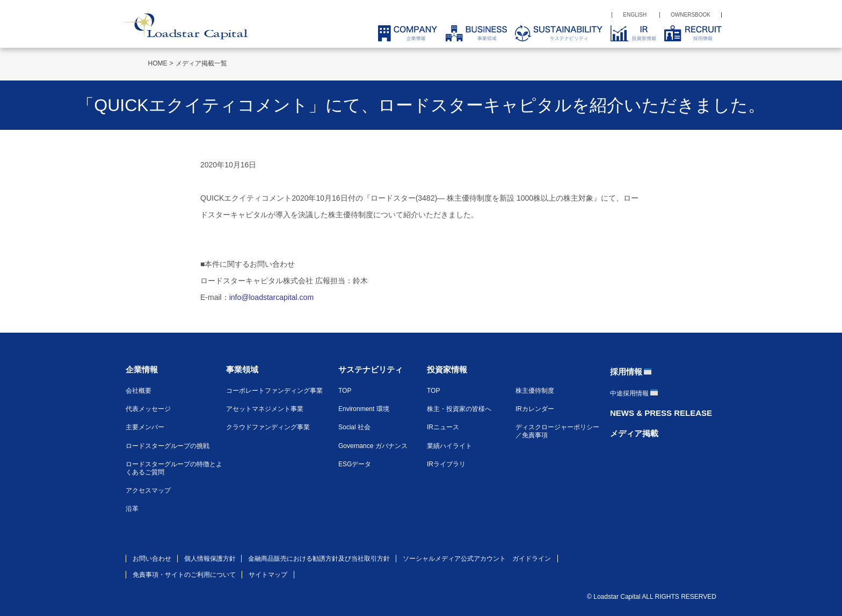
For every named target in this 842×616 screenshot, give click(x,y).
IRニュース (443, 427)
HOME (158, 63)
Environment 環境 (364, 409)
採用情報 (626, 372)
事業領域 (242, 369)
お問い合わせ (152, 559)
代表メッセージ (148, 409)
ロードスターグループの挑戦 (168, 446)
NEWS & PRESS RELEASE (661, 413)
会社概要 (139, 391)
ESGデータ (355, 464)
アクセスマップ (148, 490)
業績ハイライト (449, 446)
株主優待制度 (535, 391)
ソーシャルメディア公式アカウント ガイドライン (477, 559)
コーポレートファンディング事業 (274, 391)
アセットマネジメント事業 (265, 409)
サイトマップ (268, 575)
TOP (345, 391)
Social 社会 (354, 427)
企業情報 (142, 369)
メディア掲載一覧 (201, 63)
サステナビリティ (371, 369)
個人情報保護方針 (210, 559)
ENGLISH (635, 15)
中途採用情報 (629, 393)
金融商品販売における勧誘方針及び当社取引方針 (319, 559)
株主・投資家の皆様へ (459, 409)
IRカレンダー (535, 409)
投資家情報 (447, 369)
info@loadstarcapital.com (271, 297)
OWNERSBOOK (691, 15)
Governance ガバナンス (373, 446)
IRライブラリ (446, 464)
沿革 (132, 509)
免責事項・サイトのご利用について (184, 575)
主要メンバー (145, 427)
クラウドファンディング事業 (268, 427)
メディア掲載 (634, 433)
